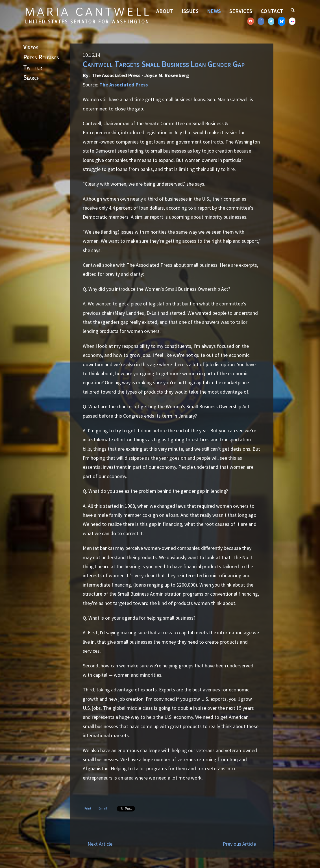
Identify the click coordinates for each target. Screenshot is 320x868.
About (165, 11)
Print (88, 808)
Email (103, 808)
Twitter (33, 68)
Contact (272, 11)
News (214, 11)
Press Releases (41, 57)
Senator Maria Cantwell (87, 15)
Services (241, 11)
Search (31, 78)
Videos (31, 47)
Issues (190, 11)
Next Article (100, 844)
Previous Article (239, 844)
